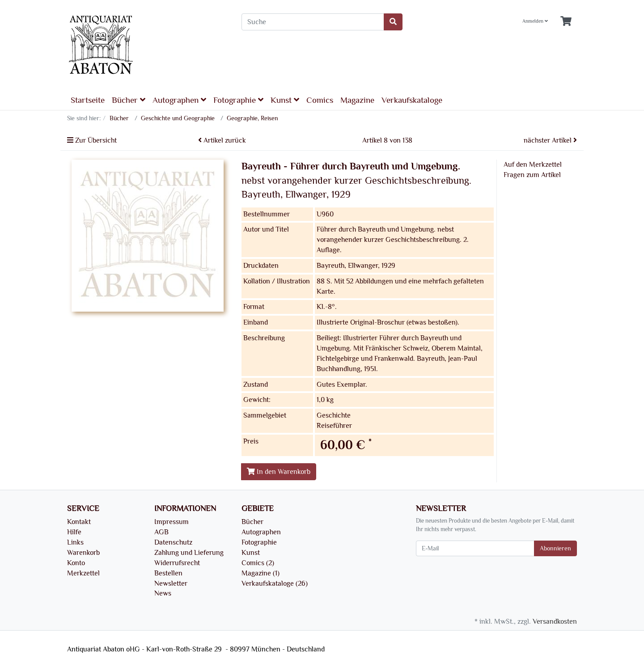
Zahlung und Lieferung (189, 553)
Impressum (172, 522)
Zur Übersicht (92, 140)
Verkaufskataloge (412, 100)
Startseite (88, 100)
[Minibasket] (566, 22)
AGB (161, 532)
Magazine (357, 100)
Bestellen (168, 573)
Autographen (179, 100)
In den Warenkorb (279, 472)
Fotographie (238, 100)
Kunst (285, 100)
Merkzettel (83, 573)
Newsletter (171, 583)
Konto (76, 563)
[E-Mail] (475, 548)
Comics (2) (258, 563)
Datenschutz (173, 542)
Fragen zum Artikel (532, 175)
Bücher (129, 100)
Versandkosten (555, 621)
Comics (320, 100)
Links (75, 542)
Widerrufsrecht (177, 563)
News (163, 593)
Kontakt (79, 522)
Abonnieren (555, 548)
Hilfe (74, 532)
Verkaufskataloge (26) (275, 583)
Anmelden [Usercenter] (535, 21)
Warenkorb (83, 553)
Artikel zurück (222, 140)
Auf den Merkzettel (533, 165)
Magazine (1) (261, 573)
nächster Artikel (550, 140)
